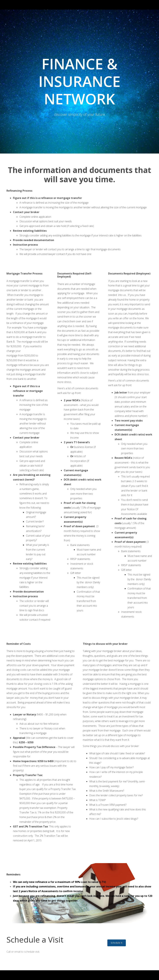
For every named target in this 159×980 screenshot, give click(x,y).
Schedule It (117, 943)
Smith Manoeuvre (113, 791)
